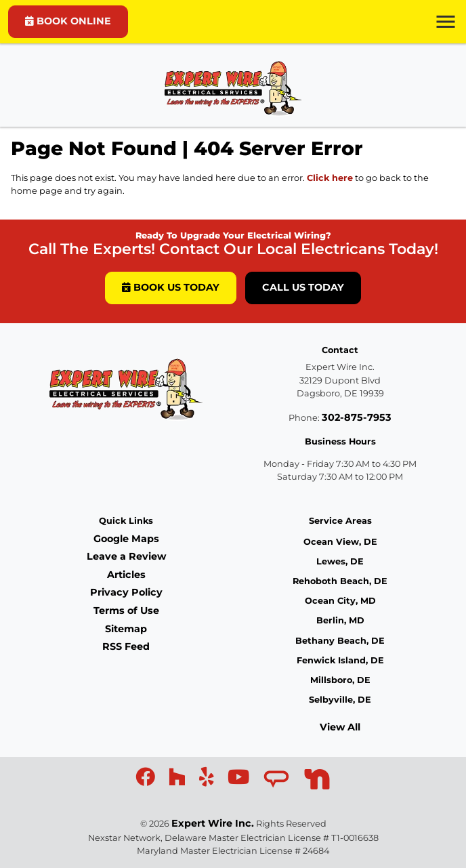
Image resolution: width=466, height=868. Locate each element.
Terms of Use (126, 611)
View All (340, 727)
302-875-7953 (357, 417)
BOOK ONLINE (68, 21)
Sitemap (126, 629)
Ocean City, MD (340, 601)
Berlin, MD (340, 620)
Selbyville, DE (340, 700)
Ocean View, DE (340, 542)
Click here (330, 178)
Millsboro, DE (340, 680)
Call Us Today (303, 287)
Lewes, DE (340, 561)
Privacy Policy (126, 592)
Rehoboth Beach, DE (340, 581)
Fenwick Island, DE (340, 660)
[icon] (147, 781)
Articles (126, 575)
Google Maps (126, 539)
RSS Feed (126, 646)
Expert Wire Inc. (213, 823)
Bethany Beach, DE (340, 641)
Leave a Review (126, 556)
